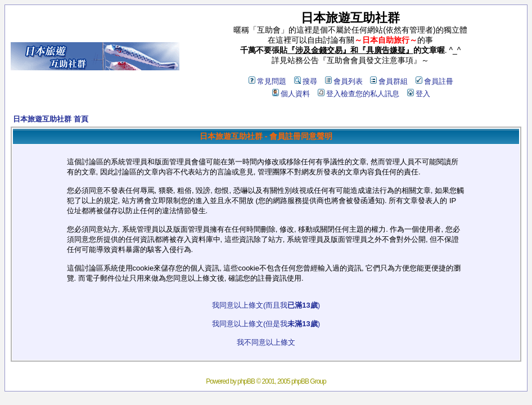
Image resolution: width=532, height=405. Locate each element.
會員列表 (344, 81)
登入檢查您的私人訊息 (359, 94)
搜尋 (306, 81)
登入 (419, 94)
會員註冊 (434, 81)
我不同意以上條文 (266, 342)
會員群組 (389, 81)
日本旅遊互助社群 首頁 (51, 119)
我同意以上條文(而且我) (266, 305)
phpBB (246, 381)
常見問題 (267, 81)
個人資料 (291, 94)
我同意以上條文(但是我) (266, 324)
